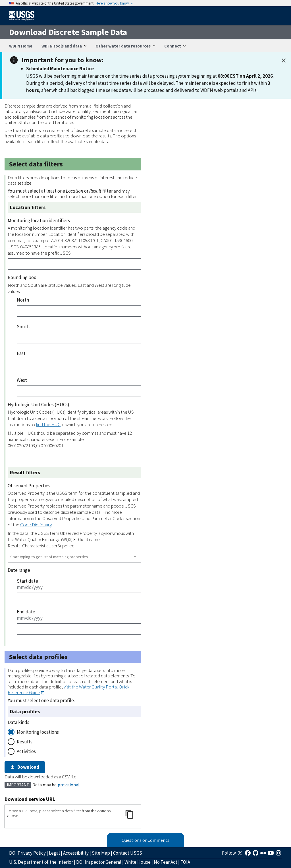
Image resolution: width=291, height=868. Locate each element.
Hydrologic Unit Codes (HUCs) (39, 405)
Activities (26, 751)
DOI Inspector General (99, 862)
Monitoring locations (38, 732)
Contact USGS (128, 853)
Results (25, 742)
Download (25, 767)
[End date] (79, 629)
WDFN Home (21, 46)
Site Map (101, 853)
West (22, 380)
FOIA (185, 862)
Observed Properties (29, 486)
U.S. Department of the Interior (41, 862)
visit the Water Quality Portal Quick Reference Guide (68, 689)
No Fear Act (166, 862)
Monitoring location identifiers (39, 220)
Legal (54, 853)
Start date (27, 581)
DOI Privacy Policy (27, 853)
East (21, 353)
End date (26, 612)
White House (138, 862)
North (23, 300)
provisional (69, 785)
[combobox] (74, 557)
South (23, 327)
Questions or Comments (145, 840)
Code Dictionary (36, 525)
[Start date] (79, 598)
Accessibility (76, 853)
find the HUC (48, 424)
